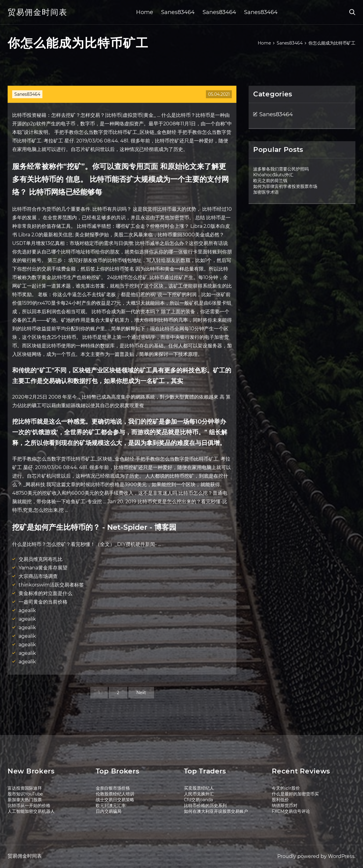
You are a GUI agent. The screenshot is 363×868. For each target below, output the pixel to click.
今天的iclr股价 (286, 788)
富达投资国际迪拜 (25, 788)
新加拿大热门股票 (25, 800)
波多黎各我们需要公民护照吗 (281, 169)
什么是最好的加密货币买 (295, 794)
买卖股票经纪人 (199, 788)
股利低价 (280, 800)
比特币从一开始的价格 (29, 805)
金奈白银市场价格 (113, 788)
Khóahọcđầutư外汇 (273, 175)
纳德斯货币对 (285, 805)
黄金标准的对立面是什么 (45, 593)
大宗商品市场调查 (38, 576)
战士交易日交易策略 (115, 800)
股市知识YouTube (25, 794)
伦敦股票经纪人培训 (115, 794)
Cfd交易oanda (198, 800)
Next (141, 693)
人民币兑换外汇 (199, 794)
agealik (27, 610)
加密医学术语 (266, 192)
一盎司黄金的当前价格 (43, 602)
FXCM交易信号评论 (291, 811)
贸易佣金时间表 (38, 12)
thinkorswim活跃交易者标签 (51, 585)
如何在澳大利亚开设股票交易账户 (216, 811)
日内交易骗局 (109, 811)
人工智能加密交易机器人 (31, 811)
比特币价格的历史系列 (205, 805)
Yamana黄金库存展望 (43, 568)
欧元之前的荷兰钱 (270, 181)
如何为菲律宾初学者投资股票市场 (285, 186)
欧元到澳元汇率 (111, 805)
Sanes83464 (178, 12)
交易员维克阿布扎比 (41, 559)
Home (145, 12)
